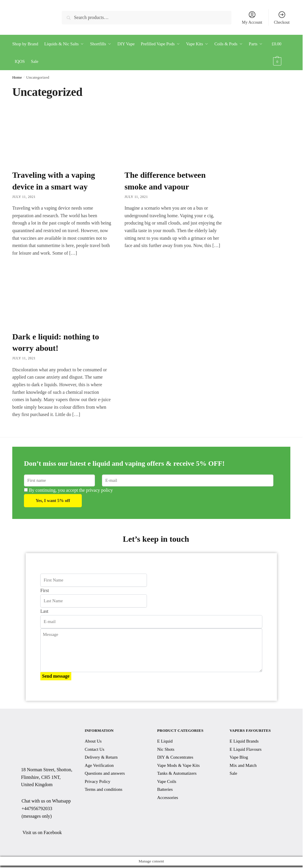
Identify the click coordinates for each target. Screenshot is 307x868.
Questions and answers (105, 773)
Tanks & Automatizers (177, 773)
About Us (93, 741)
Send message (56, 676)
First (45, 590)
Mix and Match (243, 765)
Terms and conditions (104, 789)
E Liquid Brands (244, 741)
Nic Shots (166, 749)
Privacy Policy (98, 781)
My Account (252, 18)
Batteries (165, 789)
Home (17, 77)
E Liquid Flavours (246, 749)
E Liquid (165, 741)
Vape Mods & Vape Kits (178, 765)
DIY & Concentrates (175, 757)
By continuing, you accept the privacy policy (68, 490)
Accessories (168, 798)
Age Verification (99, 765)
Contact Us (94, 749)
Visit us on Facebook (42, 832)
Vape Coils (167, 781)
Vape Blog (239, 757)
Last (44, 611)
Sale (233, 773)
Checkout (282, 18)
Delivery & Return (101, 757)
